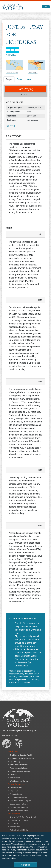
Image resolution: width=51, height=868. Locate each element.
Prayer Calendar (16, 794)
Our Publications (16, 788)
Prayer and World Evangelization (22, 758)
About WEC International (19, 765)
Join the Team (15, 827)
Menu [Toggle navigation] (46, 7)
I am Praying (25, 89)
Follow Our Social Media (19, 830)
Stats (19, 79)
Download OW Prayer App (20, 820)
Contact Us (14, 824)
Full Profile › (11, 55)
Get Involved (14, 814)
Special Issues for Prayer (19, 804)
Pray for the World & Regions (21, 801)
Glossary (13, 775)
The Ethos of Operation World (21, 755)
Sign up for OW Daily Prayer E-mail (23, 817)
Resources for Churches (19, 807)
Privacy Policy (16, 850)
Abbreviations (15, 778)
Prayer (9, 79)
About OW (13, 752)
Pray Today (14, 791)
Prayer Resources (16, 784)
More (29, 79)
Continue (25, 865)
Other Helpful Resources (19, 811)
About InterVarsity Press (19, 768)
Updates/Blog (15, 762)
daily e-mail (33, 636)
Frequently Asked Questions (20, 771)
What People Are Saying (19, 781)
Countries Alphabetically (19, 797)
